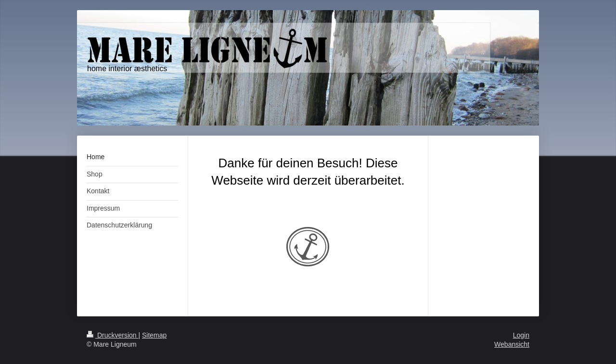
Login (521, 335)
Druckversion (112, 335)
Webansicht (512, 344)
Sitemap (154, 335)
